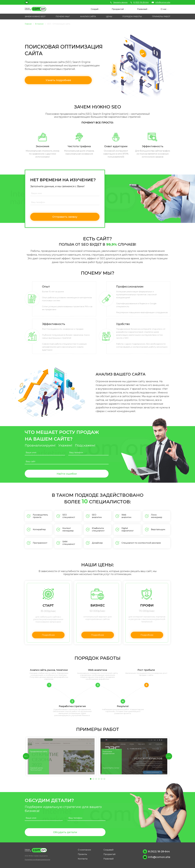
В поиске (39, 24)
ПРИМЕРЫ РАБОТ (161, 16)
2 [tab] (94, 779)
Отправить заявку (65, 217)
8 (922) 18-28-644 (140, 2)
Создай (95, 9)
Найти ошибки (67, 474)
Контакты (83, 859)
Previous (26, 756)
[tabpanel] (61, 756)
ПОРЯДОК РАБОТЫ (132, 16)
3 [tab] (97, 779)
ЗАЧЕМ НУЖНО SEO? (35, 16)
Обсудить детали (65, 832)
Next (169, 756)
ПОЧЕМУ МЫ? (63, 16)
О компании (84, 850)
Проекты (82, 854)
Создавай (109, 850)
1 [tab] (91, 779)
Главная (28, 24)
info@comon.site (161, 2)
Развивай (142, 9)
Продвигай (118, 9)
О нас (164, 9)
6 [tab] (105, 779)
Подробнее (48, 635)
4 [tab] (99, 779)
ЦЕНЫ (109, 16)
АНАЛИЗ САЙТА (88, 16)
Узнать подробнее (55, 80)
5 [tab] (102, 779)
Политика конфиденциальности (37, 859)
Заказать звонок (119, 2)
